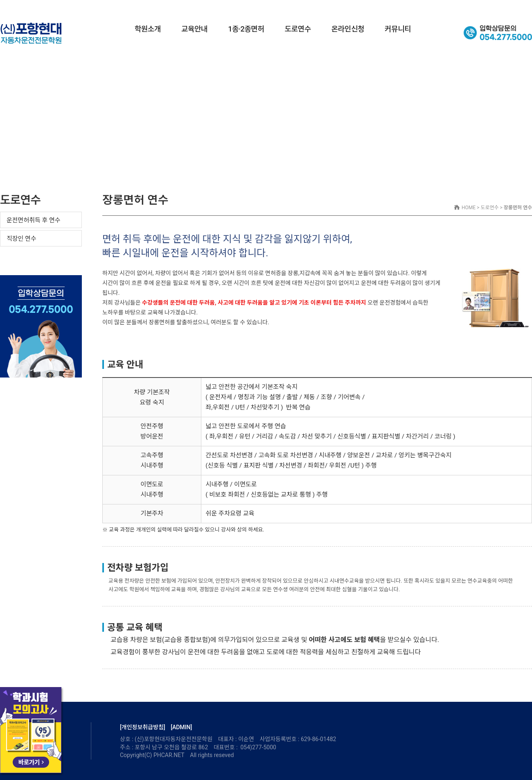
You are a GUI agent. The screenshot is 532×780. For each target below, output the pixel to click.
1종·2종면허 (246, 29)
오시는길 (521, 7)
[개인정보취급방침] (143, 727)
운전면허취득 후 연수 (34, 220)
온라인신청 (348, 29)
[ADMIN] (181, 727)
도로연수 (298, 29)
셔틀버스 (492, 7)
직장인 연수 (21, 239)
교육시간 (463, 7)
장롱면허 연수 (24, 257)
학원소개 (148, 29)
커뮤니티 (398, 29)
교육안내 (194, 29)
